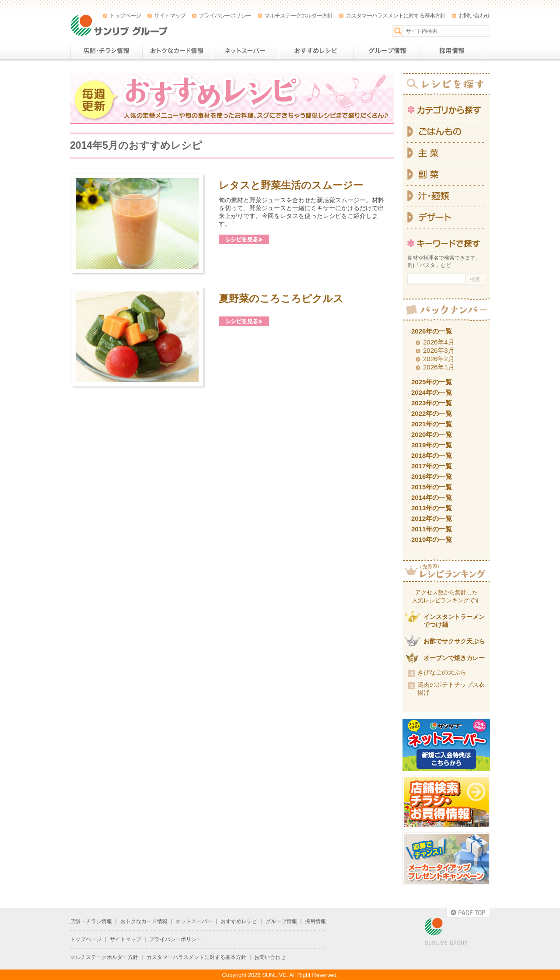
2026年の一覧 (432, 331)
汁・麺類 (446, 196)
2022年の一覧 (432, 413)
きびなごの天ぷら (442, 672)
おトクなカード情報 (177, 51)
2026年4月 (439, 342)
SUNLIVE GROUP (446, 932)
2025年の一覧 (432, 382)
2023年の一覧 (432, 403)
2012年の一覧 (432, 518)
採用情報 (453, 51)
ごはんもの (446, 132)
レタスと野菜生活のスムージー (291, 185)
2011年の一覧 (432, 529)
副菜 (446, 175)
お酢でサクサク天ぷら (454, 641)
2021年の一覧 (432, 424)
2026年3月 (439, 350)
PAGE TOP (468, 912)
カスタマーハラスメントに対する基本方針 (395, 16)
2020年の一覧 (432, 434)
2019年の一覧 (432, 445)
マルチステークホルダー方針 (298, 16)
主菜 (446, 153)
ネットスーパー (245, 51)
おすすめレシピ (316, 51)
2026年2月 (439, 359)
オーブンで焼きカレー (454, 658)
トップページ (125, 16)
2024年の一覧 (432, 392)
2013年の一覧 (432, 508)
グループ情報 (386, 51)
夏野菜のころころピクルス (281, 299)
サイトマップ (170, 16)
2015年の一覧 (432, 487)
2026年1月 (439, 367)
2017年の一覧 (432, 466)
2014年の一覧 (432, 497)
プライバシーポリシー (225, 16)
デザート (446, 218)
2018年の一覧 (432, 455)
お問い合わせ (474, 16)
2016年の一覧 (432, 476)
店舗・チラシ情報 (106, 51)
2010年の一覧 (432, 539)
